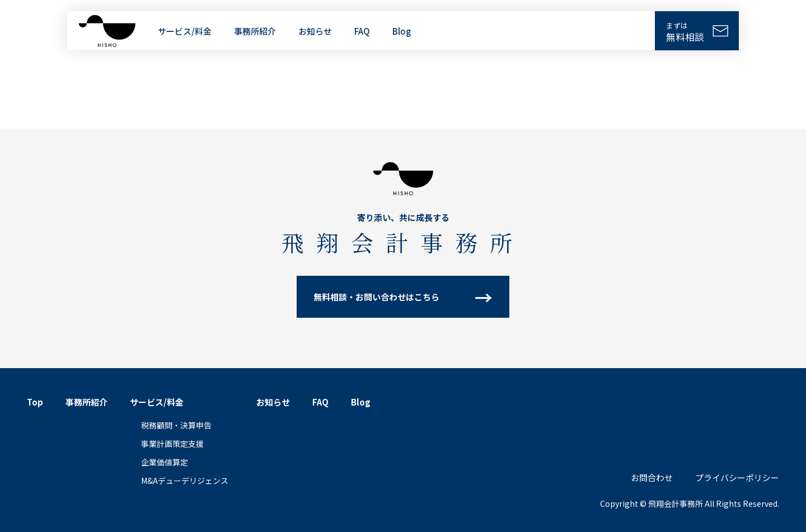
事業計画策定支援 (172, 444)
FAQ (362, 31)
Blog (402, 31)
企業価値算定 (165, 462)
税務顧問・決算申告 (176, 425)
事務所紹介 (255, 31)
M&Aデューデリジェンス (185, 481)
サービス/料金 (185, 31)
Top (35, 402)
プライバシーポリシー (737, 477)
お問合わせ (652, 477)
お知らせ (315, 31)
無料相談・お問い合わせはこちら (376, 297)
